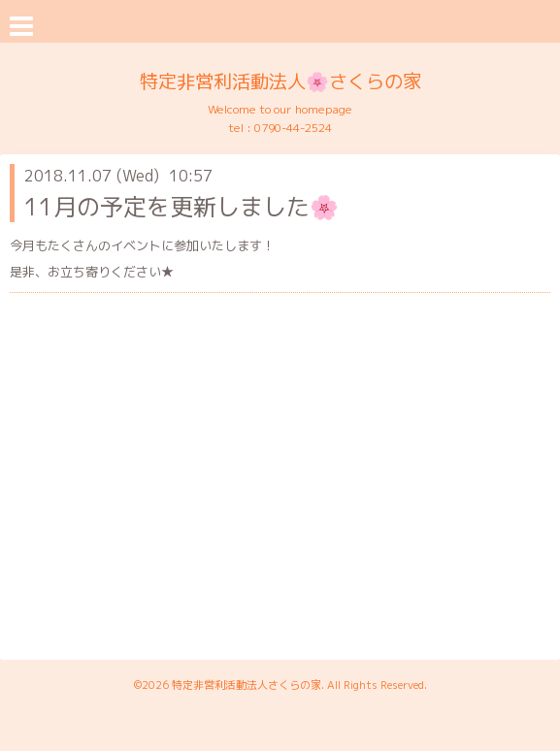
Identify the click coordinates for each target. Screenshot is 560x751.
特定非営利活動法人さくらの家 (247, 685)
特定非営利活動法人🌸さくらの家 (280, 81)
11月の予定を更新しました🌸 (181, 207)
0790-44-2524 (293, 128)
